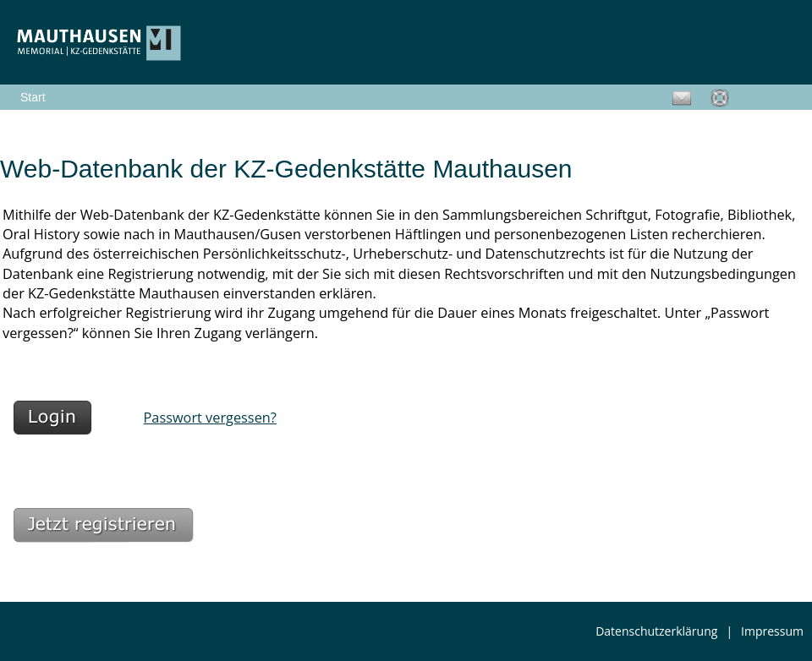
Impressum (772, 631)
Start (33, 97)
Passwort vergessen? (210, 418)
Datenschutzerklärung (656, 631)
